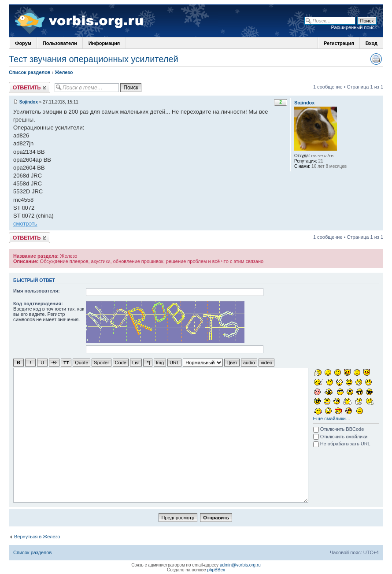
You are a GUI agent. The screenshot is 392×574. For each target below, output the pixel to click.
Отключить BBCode (339, 429)
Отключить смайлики (340, 436)
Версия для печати (376, 59)
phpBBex (216, 569)
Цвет (232, 363)
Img (160, 363)
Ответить (30, 87)
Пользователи (60, 43)
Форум (23, 43)
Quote (81, 363)
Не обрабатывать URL (342, 443)
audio (249, 363)
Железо (64, 72)
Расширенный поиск (354, 27)
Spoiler (101, 363)
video (266, 363)
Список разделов (30, 72)
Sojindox (29, 102)
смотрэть (25, 224)
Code (121, 363)
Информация (104, 43)
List (136, 363)
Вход (372, 43)
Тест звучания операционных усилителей (94, 59)
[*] (148, 363)
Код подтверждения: (38, 304)
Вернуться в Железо (37, 536)
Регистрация (339, 43)
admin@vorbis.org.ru (240, 565)
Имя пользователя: (37, 291)
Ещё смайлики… (332, 418)
